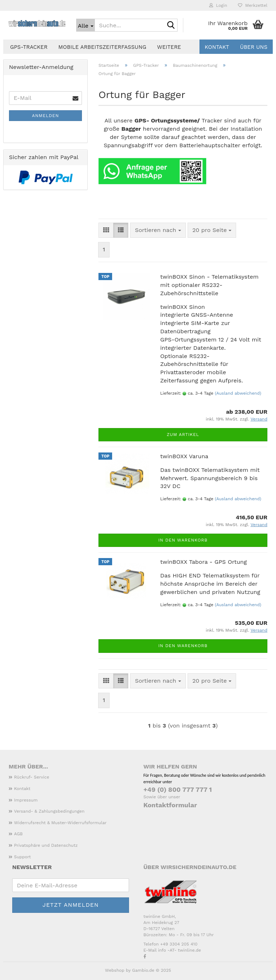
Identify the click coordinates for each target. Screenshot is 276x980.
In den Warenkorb (183, 540)
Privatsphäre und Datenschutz (46, 845)
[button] (106, 230)
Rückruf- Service (32, 777)
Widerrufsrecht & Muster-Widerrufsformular (60, 823)
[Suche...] (86, 25)
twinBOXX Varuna (184, 456)
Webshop (115, 970)
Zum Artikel (183, 435)
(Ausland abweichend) (238, 393)
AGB (18, 834)
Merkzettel (253, 5)
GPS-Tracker (29, 47)
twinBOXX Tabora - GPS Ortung (204, 562)
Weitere (169, 47)
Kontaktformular (170, 805)
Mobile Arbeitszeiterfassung (102, 47)
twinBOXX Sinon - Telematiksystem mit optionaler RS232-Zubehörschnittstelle (210, 285)
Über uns (254, 47)
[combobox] (158, 230)
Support (22, 857)
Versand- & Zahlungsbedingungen (49, 811)
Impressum (26, 800)
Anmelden (45, 116)
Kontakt (217, 47)
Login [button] (218, 5)
